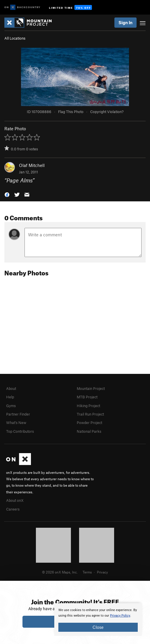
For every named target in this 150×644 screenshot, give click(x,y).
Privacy (102, 572)
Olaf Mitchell (32, 165)
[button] (7, 194)
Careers (13, 509)
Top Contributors (20, 431)
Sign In (125, 22)
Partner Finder (18, 414)
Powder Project (89, 423)
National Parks (89, 431)
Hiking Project (88, 406)
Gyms (11, 406)
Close (98, 627)
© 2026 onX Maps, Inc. (60, 572)
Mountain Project (91, 388)
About (11, 388)
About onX (15, 500)
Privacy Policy (120, 616)
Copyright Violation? (107, 112)
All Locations (15, 38)
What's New (16, 423)
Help (10, 397)
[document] (98, 620)
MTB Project (87, 397)
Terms (87, 572)
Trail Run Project (90, 414)
